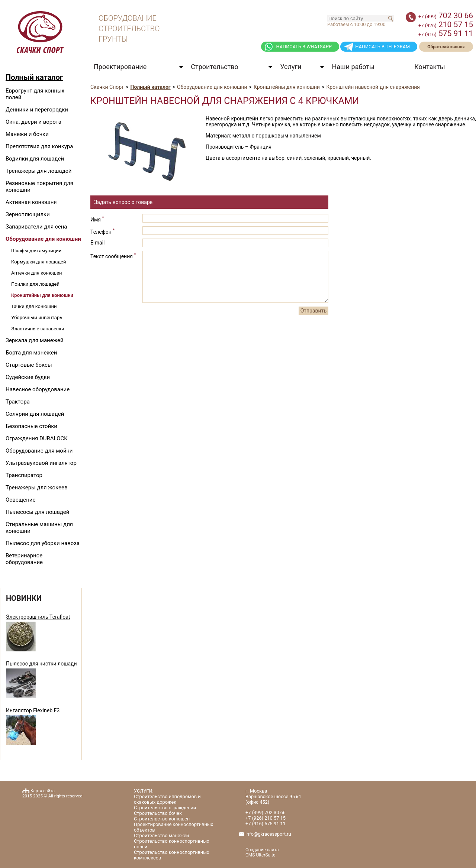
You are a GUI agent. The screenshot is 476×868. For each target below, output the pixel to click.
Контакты (430, 67)
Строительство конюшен (162, 819)
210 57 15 (446, 25)
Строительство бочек (158, 813)
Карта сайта (43, 791)
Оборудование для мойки (39, 451)
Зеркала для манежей (35, 340)
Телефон (102, 231)
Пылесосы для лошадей (37, 512)
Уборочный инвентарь (37, 318)
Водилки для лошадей (35, 159)
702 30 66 (446, 16)
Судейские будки (28, 377)
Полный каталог (34, 77)
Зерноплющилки (28, 214)
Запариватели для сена (36, 227)
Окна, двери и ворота (33, 122)
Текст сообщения (113, 256)
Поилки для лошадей (35, 284)
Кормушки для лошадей (38, 262)
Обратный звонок (446, 47)
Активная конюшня (31, 202)
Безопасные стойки (31, 426)
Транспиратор (24, 475)
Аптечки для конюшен (37, 273)
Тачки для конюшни (34, 306)
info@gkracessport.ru (268, 834)
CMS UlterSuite (260, 855)
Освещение (20, 500)
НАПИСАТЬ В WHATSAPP (304, 47)
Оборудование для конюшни (43, 239)
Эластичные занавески (38, 329)
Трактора (18, 402)
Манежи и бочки (27, 134)
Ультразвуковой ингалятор (41, 463)
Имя (97, 219)
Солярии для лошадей (35, 414)
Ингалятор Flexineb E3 (33, 710)
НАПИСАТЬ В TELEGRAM (382, 47)
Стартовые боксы (29, 365)
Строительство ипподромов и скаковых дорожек (167, 799)
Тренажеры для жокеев (36, 488)
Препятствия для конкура (39, 146)
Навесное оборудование (38, 389)
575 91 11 (446, 33)
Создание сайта (262, 850)
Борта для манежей (31, 353)
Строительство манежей (161, 835)
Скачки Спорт (107, 87)
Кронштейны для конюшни (42, 295)
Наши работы (353, 67)
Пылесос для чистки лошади (41, 664)
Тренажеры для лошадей (38, 171)
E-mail (98, 243)
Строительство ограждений (165, 808)
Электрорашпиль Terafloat (38, 617)
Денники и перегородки (37, 110)
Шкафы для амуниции (36, 251)
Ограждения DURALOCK (37, 438)
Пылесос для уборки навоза (43, 543)
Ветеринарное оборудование (24, 559)
